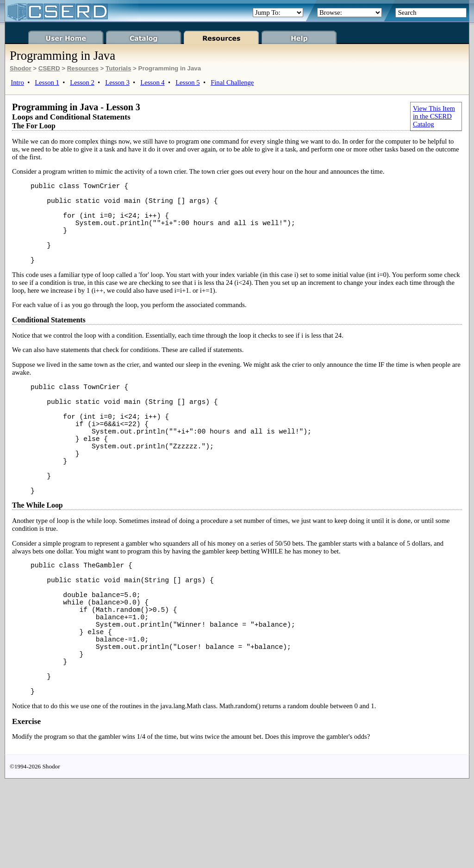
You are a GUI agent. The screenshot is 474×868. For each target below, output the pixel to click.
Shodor (21, 68)
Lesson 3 (117, 82)
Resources (83, 68)
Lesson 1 (47, 82)
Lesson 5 (188, 82)
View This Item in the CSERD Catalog (434, 116)
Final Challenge (232, 82)
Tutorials (118, 68)
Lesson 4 (153, 82)
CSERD (49, 68)
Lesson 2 (82, 82)
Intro (17, 82)
